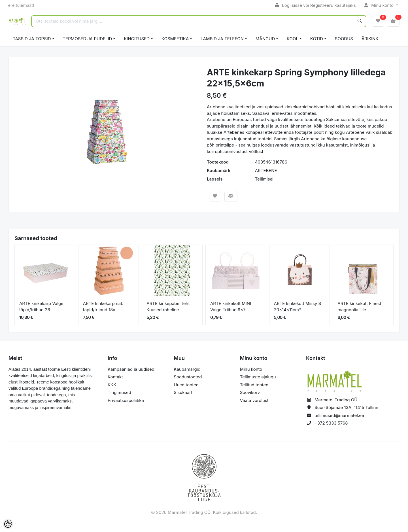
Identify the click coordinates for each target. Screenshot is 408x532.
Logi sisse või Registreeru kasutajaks (315, 5)
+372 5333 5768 (331, 423)
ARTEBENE (266, 170)
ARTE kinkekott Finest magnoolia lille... (359, 307)
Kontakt (115, 377)
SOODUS (344, 39)
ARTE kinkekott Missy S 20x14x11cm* (298, 307)
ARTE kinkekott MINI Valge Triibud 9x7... (231, 307)
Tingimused (119, 392)
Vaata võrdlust (254, 400)
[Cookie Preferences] (8, 524)
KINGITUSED (137, 39)
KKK (112, 385)
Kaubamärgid (187, 369)
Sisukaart (183, 392)
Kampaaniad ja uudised (131, 369)
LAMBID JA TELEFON (222, 39)
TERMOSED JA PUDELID (88, 39)
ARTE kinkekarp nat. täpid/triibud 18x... (103, 307)
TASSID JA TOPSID (32, 39)
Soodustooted (188, 377)
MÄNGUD (265, 39)
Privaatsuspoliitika (126, 400)
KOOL (293, 39)
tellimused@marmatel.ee (339, 415)
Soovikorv (250, 392)
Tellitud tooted (254, 385)
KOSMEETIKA (175, 39)
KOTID (317, 39)
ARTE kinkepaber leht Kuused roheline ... (168, 307)
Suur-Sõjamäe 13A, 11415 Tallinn (346, 407)
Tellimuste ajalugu (258, 377)
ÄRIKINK (370, 39)
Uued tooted (186, 385)
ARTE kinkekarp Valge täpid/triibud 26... (41, 307)
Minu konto (380, 5)
